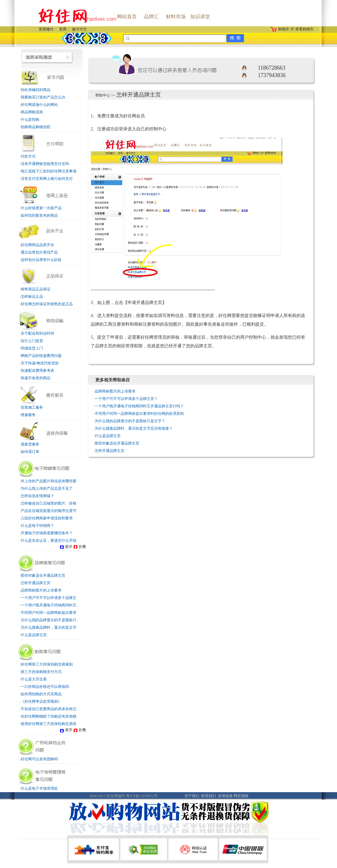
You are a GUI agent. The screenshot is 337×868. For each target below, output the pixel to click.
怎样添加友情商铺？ (37, 496)
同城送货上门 (32, 348)
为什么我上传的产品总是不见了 (47, 488)
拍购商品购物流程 (36, 127)
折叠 (79, 547)
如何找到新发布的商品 (39, 215)
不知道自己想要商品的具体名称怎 (49, 709)
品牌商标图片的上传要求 (41, 590)
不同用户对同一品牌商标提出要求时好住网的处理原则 (139, 414)
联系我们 (209, 796)
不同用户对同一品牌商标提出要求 (49, 613)
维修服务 (28, 415)
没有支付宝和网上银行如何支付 (47, 179)
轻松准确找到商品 (36, 90)
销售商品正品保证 (36, 289)
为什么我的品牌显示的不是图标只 (49, 620)
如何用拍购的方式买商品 (41, 694)
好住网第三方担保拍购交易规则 (47, 664)
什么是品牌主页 (34, 635)
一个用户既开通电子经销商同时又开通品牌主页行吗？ (139, 406)
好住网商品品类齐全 (37, 245)
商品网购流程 (32, 112)
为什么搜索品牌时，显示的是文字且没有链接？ (134, 428)
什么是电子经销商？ (37, 526)
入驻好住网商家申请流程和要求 (47, 518)
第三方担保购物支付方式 (41, 672)
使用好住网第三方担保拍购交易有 (49, 724)
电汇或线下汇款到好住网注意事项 (49, 171)
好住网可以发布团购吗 (39, 759)
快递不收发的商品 (36, 378)
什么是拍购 (30, 119)
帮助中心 (103, 95)
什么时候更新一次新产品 (41, 208)
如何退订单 (30, 452)
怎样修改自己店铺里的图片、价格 (49, 503)
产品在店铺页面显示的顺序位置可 (49, 511)
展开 (66, 547)
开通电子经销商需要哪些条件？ (47, 533)
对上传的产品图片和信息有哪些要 (49, 481)
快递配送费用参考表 (37, 371)
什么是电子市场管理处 (39, 788)
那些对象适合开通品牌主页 (43, 575)
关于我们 (192, 796)
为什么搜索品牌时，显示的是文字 (49, 627)
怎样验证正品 (32, 297)
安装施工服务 (32, 407)
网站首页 (127, 17)
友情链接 (225, 796)
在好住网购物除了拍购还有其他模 (49, 716)
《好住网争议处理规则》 (41, 701)
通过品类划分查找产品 (39, 252)
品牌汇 (151, 17)
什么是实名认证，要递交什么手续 (49, 540)
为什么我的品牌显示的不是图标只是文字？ (130, 421)
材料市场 (176, 17)
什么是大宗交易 (34, 679)
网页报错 (241, 796)
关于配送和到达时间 (37, 333)
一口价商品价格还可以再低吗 (45, 687)
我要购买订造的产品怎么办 (43, 97)
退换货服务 (30, 444)
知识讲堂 (200, 17)
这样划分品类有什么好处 (41, 260)
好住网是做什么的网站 (39, 105)
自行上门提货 (32, 341)
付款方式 (28, 156)
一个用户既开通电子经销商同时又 (49, 605)
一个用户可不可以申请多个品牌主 (49, 598)
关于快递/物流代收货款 (40, 363)
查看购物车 (305, 29)
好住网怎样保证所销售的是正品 (47, 304)
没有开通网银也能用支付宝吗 (45, 164)
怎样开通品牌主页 (36, 583)
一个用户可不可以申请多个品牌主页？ (126, 399)
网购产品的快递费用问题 (41, 356)
